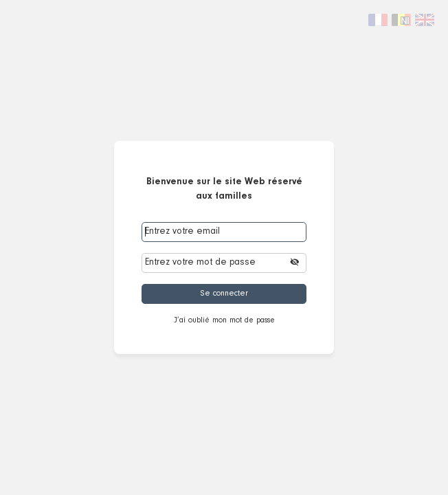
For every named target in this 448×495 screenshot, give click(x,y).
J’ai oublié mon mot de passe (224, 320)
